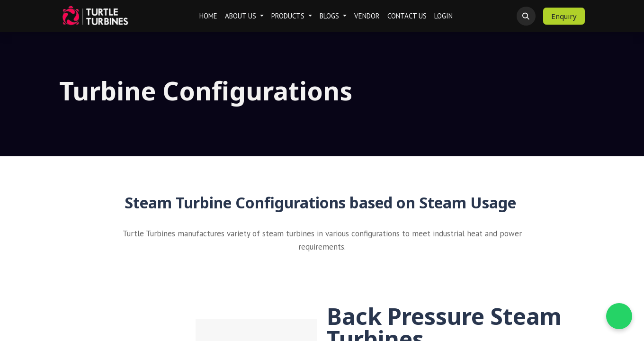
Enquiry (564, 16)
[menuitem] (208, 16)
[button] (526, 16)
